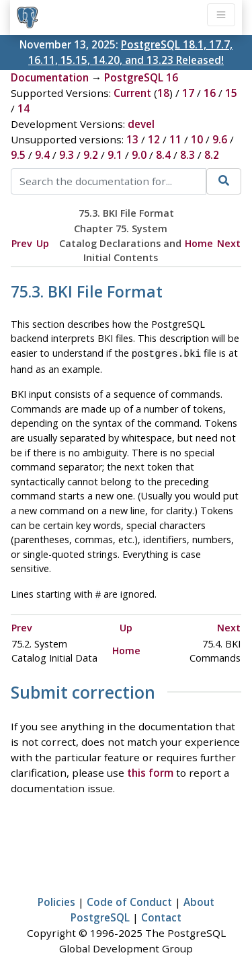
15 (231, 93)
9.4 (42, 155)
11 (175, 139)
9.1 (115, 155)
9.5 (18, 155)
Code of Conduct (129, 899)
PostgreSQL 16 (141, 77)
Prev (22, 243)
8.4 (163, 155)
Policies (56, 899)
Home (199, 243)
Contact (161, 915)
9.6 (220, 139)
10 (197, 139)
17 (188, 93)
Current (132, 93)
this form (150, 770)
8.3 (187, 155)
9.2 (91, 155)
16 (210, 93)
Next (229, 243)
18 (163, 93)
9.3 (67, 155)
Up (43, 243)
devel (141, 124)
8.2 (212, 155)
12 (154, 139)
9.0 (139, 155)
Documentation (50, 77)
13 (132, 139)
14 (24, 108)
